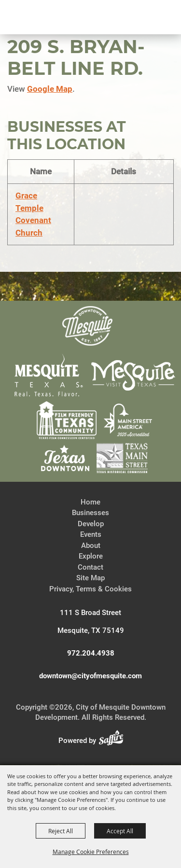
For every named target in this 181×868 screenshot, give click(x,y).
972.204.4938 (91, 653)
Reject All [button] (61, 831)
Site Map (90, 578)
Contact (90, 567)
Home (90, 502)
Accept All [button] (120, 831)
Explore (91, 556)
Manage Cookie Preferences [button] (91, 852)
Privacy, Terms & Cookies (90, 589)
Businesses (90, 513)
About (91, 546)
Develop (91, 524)
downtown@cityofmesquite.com (90, 676)
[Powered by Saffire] (114, 741)
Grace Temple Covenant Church (33, 214)
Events (91, 534)
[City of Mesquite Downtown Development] (54, 51)
